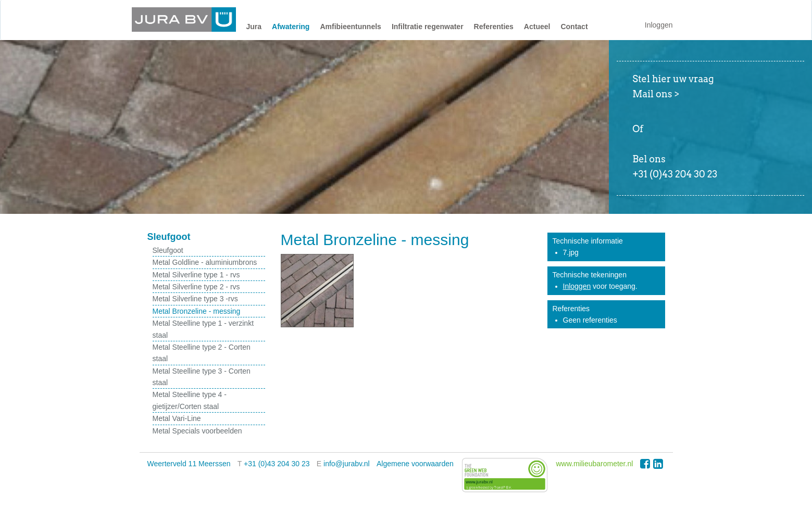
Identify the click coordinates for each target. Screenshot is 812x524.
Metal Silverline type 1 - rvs (196, 275)
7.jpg (571, 252)
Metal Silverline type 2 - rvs (196, 287)
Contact (574, 27)
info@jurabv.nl (347, 464)
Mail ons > (656, 94)
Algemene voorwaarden (415, 464)
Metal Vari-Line (177, 418)
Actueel (537, 27)
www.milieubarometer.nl (594, 464)
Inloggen (659, 25)
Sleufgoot (168, 250)
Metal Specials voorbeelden (197, 431)
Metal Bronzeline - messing (197, 311)
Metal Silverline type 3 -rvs (195, 299)
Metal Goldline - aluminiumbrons (205, 262)
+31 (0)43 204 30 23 (277, 464)
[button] (254, 29)
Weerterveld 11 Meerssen (189, 464)
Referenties (494, 27)
